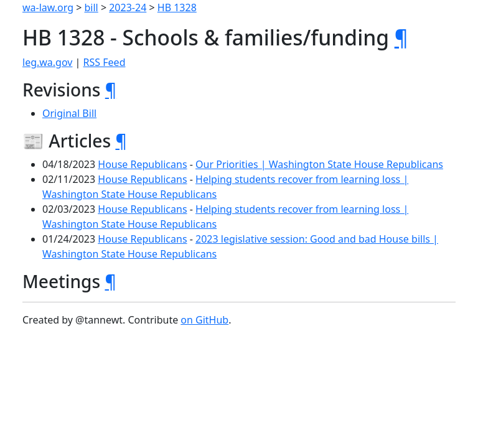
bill (91, 7)
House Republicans (142, 164)
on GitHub (204, 320)
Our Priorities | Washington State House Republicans (319, 164)
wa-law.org (48, 7)
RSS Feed (105, 62)
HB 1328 (177, 7)
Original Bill (69, 113)
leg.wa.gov (47, 62)
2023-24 (128, 7)
